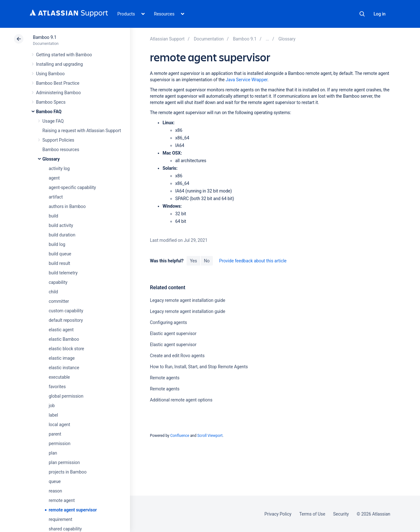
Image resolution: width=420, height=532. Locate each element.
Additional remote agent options (181, 400)
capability (58, 282)
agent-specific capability (72, 187)
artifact (56, 197)
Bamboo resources (61, 150)
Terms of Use (312, 514)
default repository (66, 320)
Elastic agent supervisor (173, 333)
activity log (59, 168)
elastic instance (64, 368)
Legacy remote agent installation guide (188, 300)
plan (53, 453)
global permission (66, 396)
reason (55, 491)
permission (60, 443)
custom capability (66, 311)
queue (55, 481)
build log (57, 244)
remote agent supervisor (73, 510)
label (53, 415)
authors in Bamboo (67, 206)
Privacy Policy (278, 514)
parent (55, 434)
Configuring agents (168, 322)
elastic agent (61, 330)
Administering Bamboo (58, 93)
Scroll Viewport (210, 436)
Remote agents (165, 378)
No (207, 261)
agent (54, 178)
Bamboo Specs (51, 102)
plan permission (64, 462)
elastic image (62, 358)
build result (59, 263)
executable (59, 377)
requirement (60, 519)
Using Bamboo (50, 74)
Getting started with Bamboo (64, 55)
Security (341, 514)
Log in (380, 14)
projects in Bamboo (68, 472)
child (53, 292)
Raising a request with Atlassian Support (82, 131)
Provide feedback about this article (253, 261)
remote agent (62, 500)
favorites (57, 387)
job (52, 406)
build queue (60, 254)
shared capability (65, 529)
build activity (61, 225)
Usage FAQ (53, 121)
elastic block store (66, 349)
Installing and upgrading (59, 64)
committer (59, 301)
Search (362, 14)
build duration (62, 235)
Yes (193, 261)
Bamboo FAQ (49, 112)
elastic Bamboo (64, 339)
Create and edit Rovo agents (177, 356)
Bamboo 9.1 (45, 37)
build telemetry (63, 273)
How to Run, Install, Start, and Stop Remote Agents (199, 367)
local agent (59, 425)
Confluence (180, 436)
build (53, 216)
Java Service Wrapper (247, 80)
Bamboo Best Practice (58, 83)
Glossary (51, 159)
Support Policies (58, 140)
